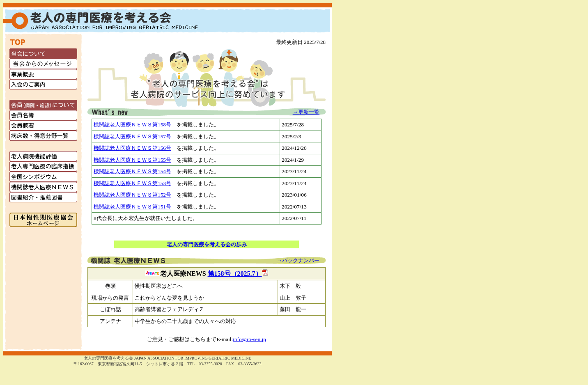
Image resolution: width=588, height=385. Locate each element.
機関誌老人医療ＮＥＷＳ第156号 (132, 148)
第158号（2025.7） (238, 274)
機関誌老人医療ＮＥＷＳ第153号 (132, 183)
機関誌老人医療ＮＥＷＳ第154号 (132, 171)
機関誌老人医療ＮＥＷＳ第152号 (132, 195)
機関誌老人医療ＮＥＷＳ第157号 (132, 136)
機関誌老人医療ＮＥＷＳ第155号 (132, 160)
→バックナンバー (298, 260)
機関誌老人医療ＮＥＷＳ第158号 (132, 125)
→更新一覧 (306, 112)
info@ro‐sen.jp (249, 339)
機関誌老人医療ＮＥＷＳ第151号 (132, 207)
